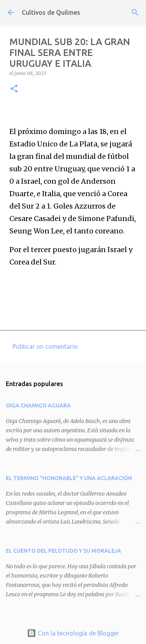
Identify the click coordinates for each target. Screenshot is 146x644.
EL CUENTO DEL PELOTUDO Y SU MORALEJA (63, 551)
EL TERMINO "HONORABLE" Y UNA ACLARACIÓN (69, 478)
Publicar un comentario (45, 346)
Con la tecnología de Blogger (73, 633)
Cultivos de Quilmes (51, 12)
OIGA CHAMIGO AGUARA (38, 406)
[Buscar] (135, 12)
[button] (14, 89)
